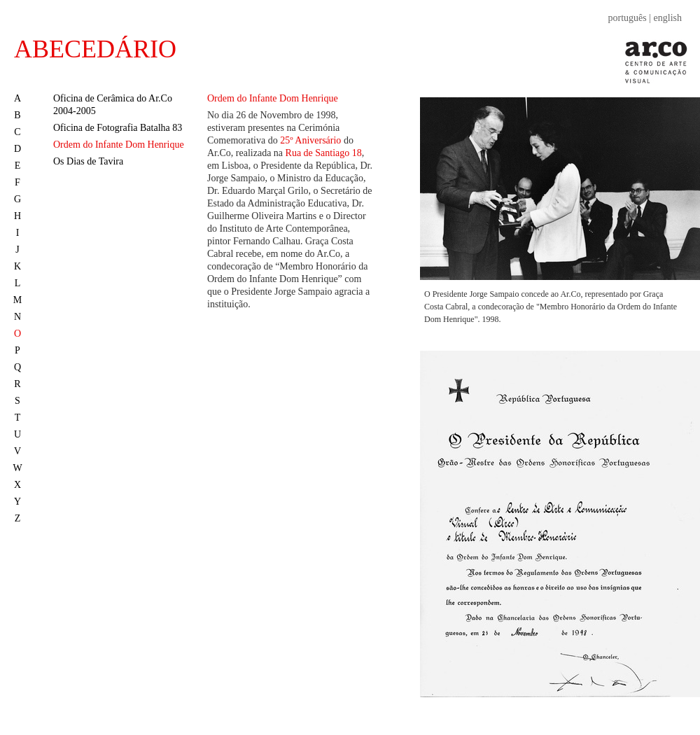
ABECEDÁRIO (95, 49)
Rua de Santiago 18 (324, 153)
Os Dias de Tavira (88, 161)
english (668, 18)
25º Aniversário (310, 140)
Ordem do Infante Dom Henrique (119, 145)
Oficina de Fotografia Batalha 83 (118, 128)
